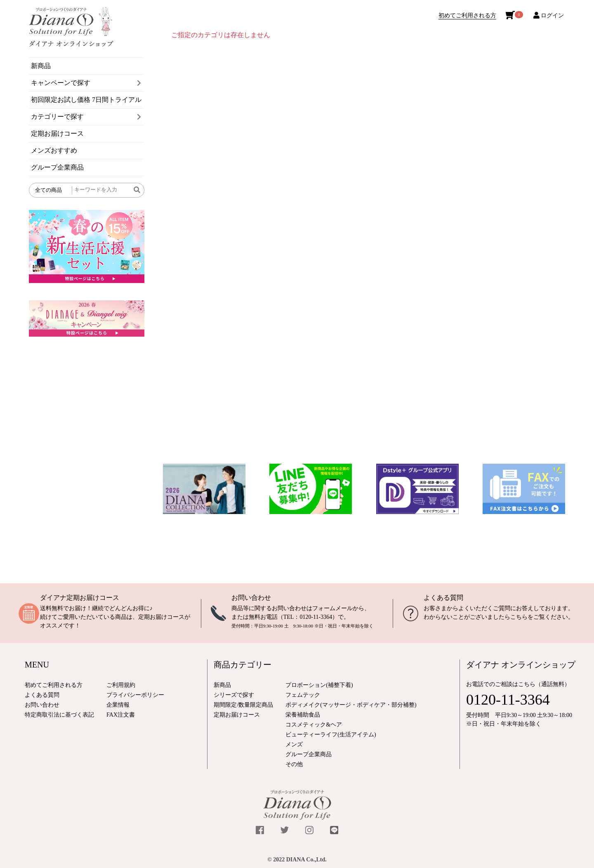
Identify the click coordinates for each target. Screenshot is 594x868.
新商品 (41, 66)
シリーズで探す (234, 695)
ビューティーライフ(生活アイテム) (331, 735)
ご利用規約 (121, 685)
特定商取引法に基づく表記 (59, 715)
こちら (519, 617)
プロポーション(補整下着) (319, 685)
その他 (294, 764)
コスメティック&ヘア (314, 725)
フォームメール (332, 608)
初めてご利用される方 (467, 15)
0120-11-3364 (316, 617)
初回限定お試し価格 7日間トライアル (86, 100)
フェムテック (303, 695)
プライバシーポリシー (135, 695)
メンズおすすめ (54, 150)
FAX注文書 (121, 715)
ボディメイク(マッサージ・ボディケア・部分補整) (351, 705)
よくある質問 (443, 598)
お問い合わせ (251, 598)
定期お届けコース (57, 133)
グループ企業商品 (57, 167)
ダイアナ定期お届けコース (80, 598)
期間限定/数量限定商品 (243, 705)
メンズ (294, 744)
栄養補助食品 (303, 715)
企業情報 (118, 705)
